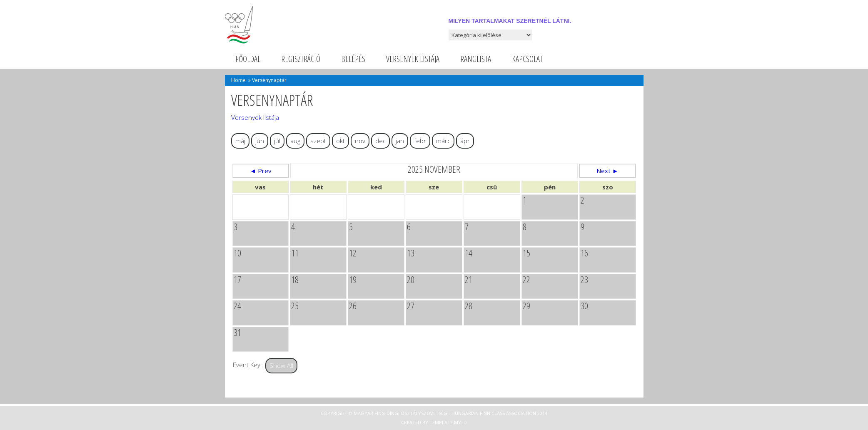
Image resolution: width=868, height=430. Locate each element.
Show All (281, 365)
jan (400, 141)
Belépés (353, 59)
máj (240, 141)
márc (443, 141)
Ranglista (476, 59)
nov (360, 141)
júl (277, 141)
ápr (465, 141)
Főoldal (248, 59)
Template (441, 422)
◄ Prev (261, 171)
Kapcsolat (527, 59)
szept (318, 141)
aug (295, 141)
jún (260, 141)
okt (340, 141)
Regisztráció (301, 59)
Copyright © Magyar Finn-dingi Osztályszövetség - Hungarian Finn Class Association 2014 (434, 413)
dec (380, 141)
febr (420, 141)
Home (238, 80)
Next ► (607, 171)
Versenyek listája (413, 59)
